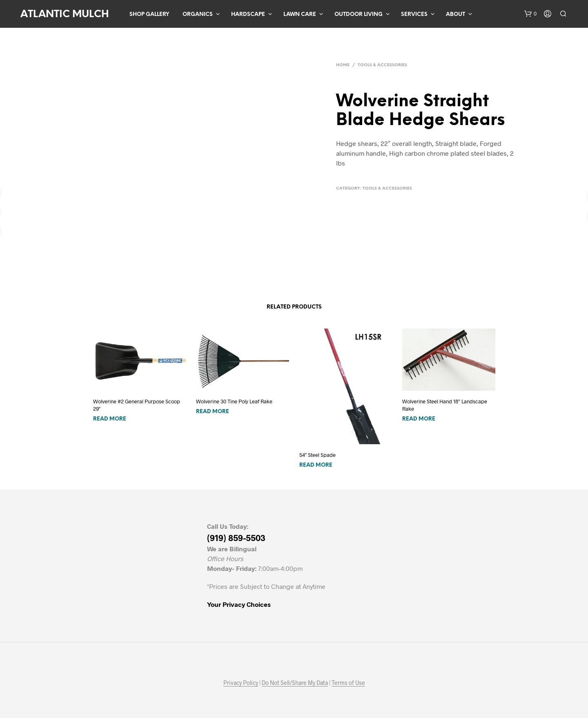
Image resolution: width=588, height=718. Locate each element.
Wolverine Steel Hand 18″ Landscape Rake (445, 405)
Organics (198, 15)
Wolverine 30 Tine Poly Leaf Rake (234, 401)
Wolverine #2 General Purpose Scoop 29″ (137, 405)
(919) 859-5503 (236, 538)
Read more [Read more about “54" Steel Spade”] (316, 465)
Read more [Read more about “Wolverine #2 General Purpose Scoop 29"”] (110, 419)
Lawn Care (300, 15)
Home (343, 65)
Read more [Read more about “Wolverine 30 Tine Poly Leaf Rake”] (213, 412)
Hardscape (248, 15)
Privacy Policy (241, 683)
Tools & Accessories (382, 65)
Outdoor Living (359, 15)
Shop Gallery (149, 15)
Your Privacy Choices (239, 604)
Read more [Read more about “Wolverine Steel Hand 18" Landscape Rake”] (419, 419)
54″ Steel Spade (318, 455)
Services (414, 15)
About (455, 15)
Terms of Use (348, 683)
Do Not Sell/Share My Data (295, 683)
